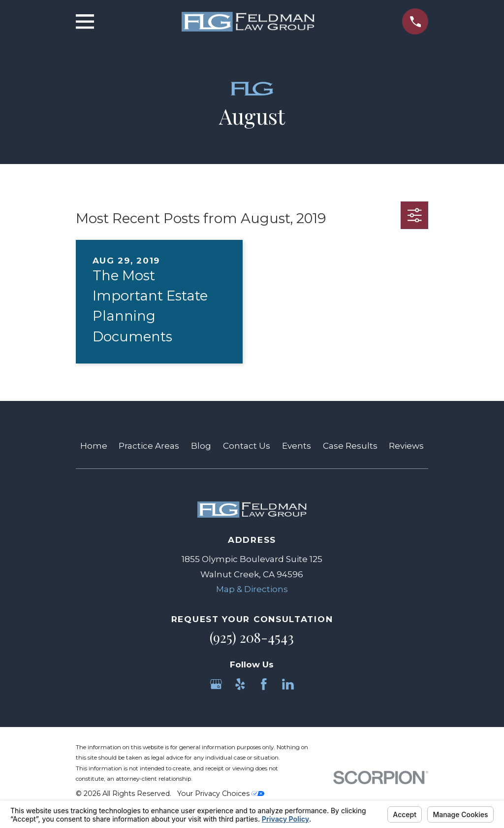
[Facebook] (264, 684)
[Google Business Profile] (216, 684)
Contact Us (247, 446)
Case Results (350, 446)
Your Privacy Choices (221, 794)
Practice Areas (149, 446)
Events (297, 446)
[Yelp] (240, 684)
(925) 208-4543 (252, 637)
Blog (201, 446)
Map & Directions (252, 589)
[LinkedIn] (288, 684)
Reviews (406, 446)
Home (94, 446)
